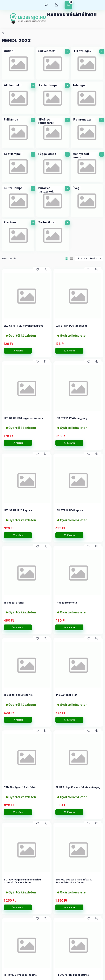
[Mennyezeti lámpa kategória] (87, 166)
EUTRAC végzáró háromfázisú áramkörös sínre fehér (22, 881)
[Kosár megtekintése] (68, 5)
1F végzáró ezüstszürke (18, 695)
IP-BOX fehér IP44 (66, 695)
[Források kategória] (18, 235)
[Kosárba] (18, 351)
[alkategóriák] (67, 51)
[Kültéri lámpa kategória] (18, 201)
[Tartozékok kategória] (53, 235)
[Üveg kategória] (87, 201)
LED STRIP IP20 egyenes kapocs (24, 326)
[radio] (72, 258)
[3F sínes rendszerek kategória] (53, 132)
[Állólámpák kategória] (18, 98)
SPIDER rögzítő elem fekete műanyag (78, 787)
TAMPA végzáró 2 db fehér (20, 787)
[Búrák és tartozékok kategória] (53, 201)
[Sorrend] (89, 258)
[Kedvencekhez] (37, 269)
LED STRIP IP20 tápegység (71, 326)
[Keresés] (46, 5)
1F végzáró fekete (66, 603)
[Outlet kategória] (18, 64)
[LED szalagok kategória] (87, 64)
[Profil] (56, 5)
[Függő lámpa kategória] (53, 166)
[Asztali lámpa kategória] (53, 98)
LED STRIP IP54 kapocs (69, 510)
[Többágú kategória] (87, 98)
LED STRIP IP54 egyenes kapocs (23, 418)
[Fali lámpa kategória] (18, 132)
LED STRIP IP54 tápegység (71, 418)
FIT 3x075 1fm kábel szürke (72, 975)
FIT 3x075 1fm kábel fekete (20, 975)
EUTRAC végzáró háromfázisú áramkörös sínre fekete (74, 881)
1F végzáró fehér (14, 603)
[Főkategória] (3, 33)
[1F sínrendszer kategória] (87, 132)
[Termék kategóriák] (37, 5)
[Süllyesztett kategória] (53, 64)
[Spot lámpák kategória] (18, 166)
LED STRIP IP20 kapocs (18, 510)
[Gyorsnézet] (45, 269)
